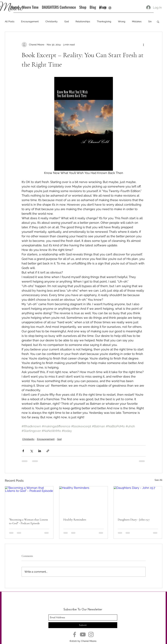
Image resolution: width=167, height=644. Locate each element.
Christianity (52, 21)
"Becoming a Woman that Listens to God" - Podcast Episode (28, 521)
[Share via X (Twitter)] (31, 451)
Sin (150, 21)
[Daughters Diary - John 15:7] (138, 500)
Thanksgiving (104, 21)
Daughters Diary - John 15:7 (134, 519)
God (67, 21)
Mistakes (137, 21)
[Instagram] (91, 634)
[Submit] (83, 625)
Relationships (83, 21)
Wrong (122, 21)
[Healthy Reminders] (83, 500)
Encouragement (30, 21)
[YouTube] (83, 634)
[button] (158, 22)
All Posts (10, 21)
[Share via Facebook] (23, 451)
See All (158, 480)
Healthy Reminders (75, 519)
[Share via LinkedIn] (40, 451)
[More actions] (144, 45)
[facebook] (100, 8)
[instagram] (105, 8)
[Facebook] (75, 634)
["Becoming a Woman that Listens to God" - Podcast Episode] (29, 500)
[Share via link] (48, 451)
